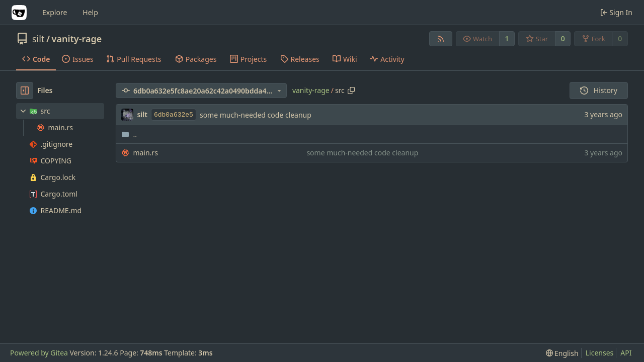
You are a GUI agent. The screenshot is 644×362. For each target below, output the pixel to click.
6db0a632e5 (174, 115)
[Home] (19, 13)
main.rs (145, 153)
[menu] (562, 353)
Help (90, 12)
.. (129, 134)
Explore (55, 12)
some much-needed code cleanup (256, 115)
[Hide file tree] (25, 90)
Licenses (600, 353)
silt (38, 39)
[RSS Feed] (441, 39)
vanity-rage (77, 39)
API (626, 353)
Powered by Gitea (39, 353)
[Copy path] (351, 90)
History (599, 90)
